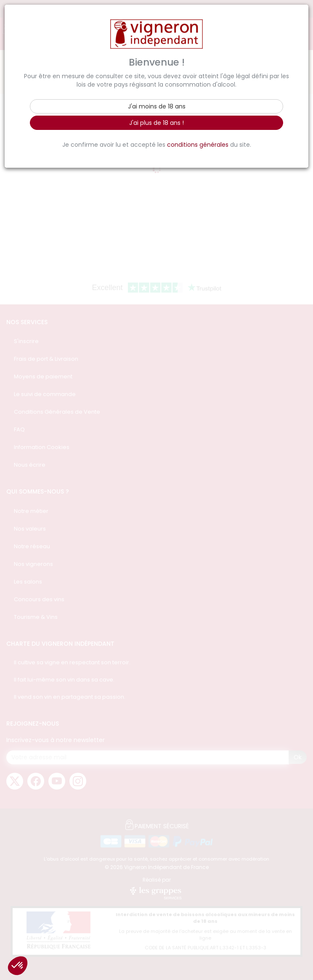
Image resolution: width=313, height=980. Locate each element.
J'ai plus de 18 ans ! (156, 123)
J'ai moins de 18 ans (157, 106)
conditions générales (198, 145)
